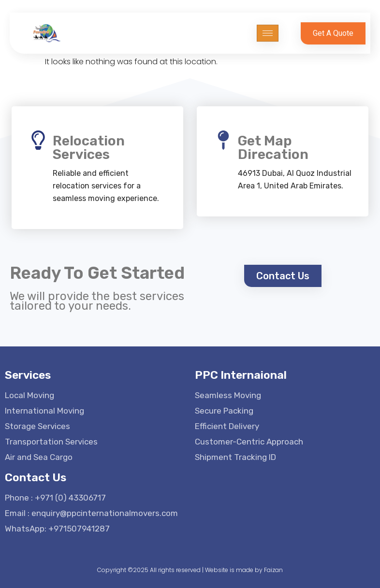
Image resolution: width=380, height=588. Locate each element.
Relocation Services (89, 148)
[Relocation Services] (38, 140)
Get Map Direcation (273, 148)
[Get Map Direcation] (223, 140)
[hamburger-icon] (268, 30)
